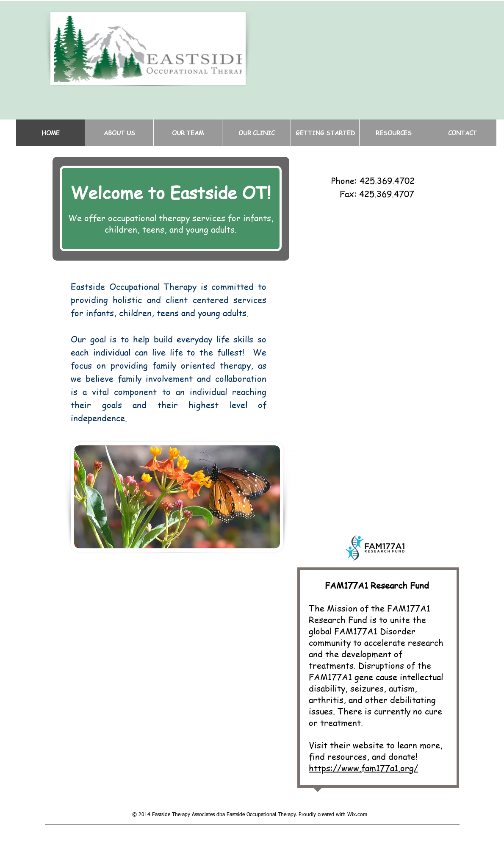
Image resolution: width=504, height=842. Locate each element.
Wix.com (357, 815)
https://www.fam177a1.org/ (363, 768)
